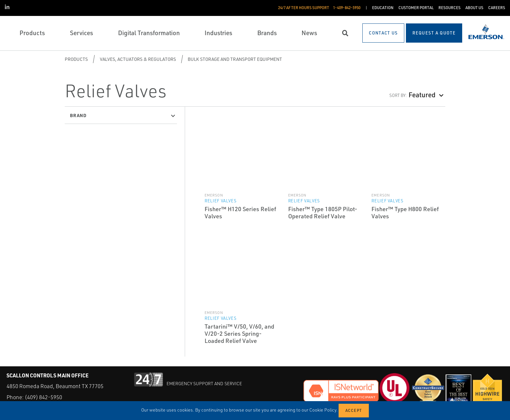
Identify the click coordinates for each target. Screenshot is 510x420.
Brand (78, 115)
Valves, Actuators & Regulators (138, 59)
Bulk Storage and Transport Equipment (235, 59)
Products (76, 59)
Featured (422, 95)
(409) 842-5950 (43, 397)
